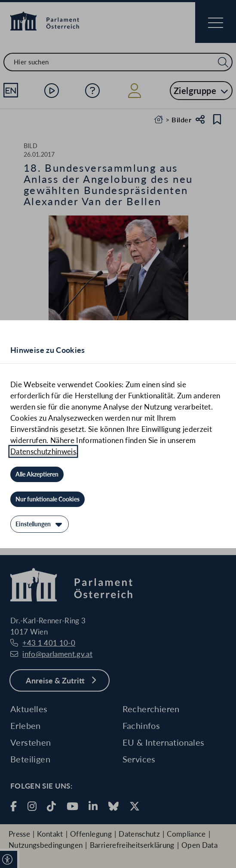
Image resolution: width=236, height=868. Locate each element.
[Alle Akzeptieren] (37, 474)
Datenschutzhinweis (43, 451)
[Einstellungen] (40, 524)
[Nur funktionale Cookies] (48, 499)
